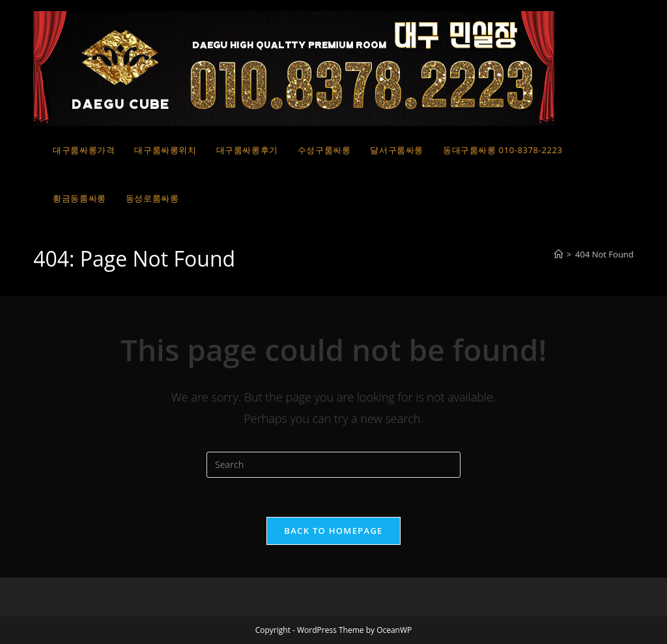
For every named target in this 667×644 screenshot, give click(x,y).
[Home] (559, 254)
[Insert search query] (333, 465)
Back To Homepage (333, 531)
